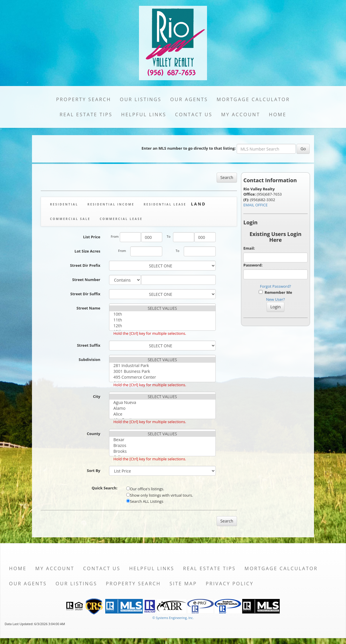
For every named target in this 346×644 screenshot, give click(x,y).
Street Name (88, 308)
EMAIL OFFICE (256, 205)
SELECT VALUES (162, 308)
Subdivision (89, 359)
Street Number (86, 280)
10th (162, 314)
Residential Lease (165, 204)
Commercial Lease (121, 219)
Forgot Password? (275, 286)
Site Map (183, 584)
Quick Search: (105, 488)
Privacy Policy (230, 584)
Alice (162, 414)
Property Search (84, 99)
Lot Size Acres (87, 251)
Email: (249, 248)
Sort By (94, 471)
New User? (275, 299)
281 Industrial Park (162, 366)
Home (278, 115)
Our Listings (141, 99)
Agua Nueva (162, 403)
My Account (240, 115)
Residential (64, 204)
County (94, 434)
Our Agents (189, 99)
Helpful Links (144, 115)
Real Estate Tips (86, 115)
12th (162, 326)
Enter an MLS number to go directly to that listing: (189, 148)
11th (162, 320)
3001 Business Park (162, 371)
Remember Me (275, 292)
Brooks (162, 451)
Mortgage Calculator (253, 99)
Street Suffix (89, 345)
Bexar (162, 440)
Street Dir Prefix (85, 265)
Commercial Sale (70, 219)
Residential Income (111, 204)
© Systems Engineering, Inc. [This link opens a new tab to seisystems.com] (173, 618)
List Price (92, 237)
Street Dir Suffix (85, 294)
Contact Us (194, 115)
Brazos (162, 446)
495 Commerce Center (162, 377)
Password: (253, 265)
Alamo (162, 408)
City (97, 396)
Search (227, 177)
